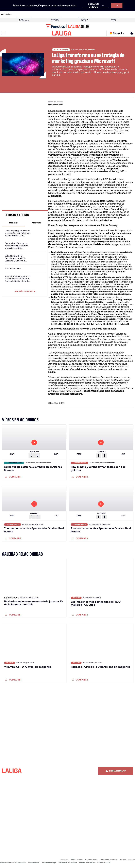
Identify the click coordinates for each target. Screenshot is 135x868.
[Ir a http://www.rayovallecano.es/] (70, 14)
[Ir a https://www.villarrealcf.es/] (132, 14)
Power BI (67, 146)
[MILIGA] (131, 33)
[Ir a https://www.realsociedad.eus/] (113, 14)
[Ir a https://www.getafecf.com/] (52, 14)
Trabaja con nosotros (108, 859)
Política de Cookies (87, 862)
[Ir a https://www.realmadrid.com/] (101, 14)
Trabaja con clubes (127, 859)
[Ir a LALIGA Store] (67, 26)
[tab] (14, 223)
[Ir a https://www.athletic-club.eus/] (15, 14)
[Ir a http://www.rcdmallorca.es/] (89, 14)
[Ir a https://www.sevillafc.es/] (119, 14)
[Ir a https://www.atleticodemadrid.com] (21, 14)
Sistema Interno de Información (13, 862)
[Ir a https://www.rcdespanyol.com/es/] (83, 14)
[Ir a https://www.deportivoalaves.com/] (34, 14)
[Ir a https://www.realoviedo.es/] (107, 14)
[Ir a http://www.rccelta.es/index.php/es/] (77, 14)
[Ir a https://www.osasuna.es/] (28, 14)
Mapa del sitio (77, 859)
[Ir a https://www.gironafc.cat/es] (58, 14)
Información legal (49, 862)
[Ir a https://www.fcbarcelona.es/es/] (46, 14)
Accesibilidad (34, 862)
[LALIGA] (62, 33)
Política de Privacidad (68, 862)
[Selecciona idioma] (118, 33)
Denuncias (64, 859)
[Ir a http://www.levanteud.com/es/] (64, 14)
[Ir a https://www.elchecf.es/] (40, 14)
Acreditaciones (91, 859)
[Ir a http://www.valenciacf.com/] (125, 14)
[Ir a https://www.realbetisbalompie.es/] (95, 14)
